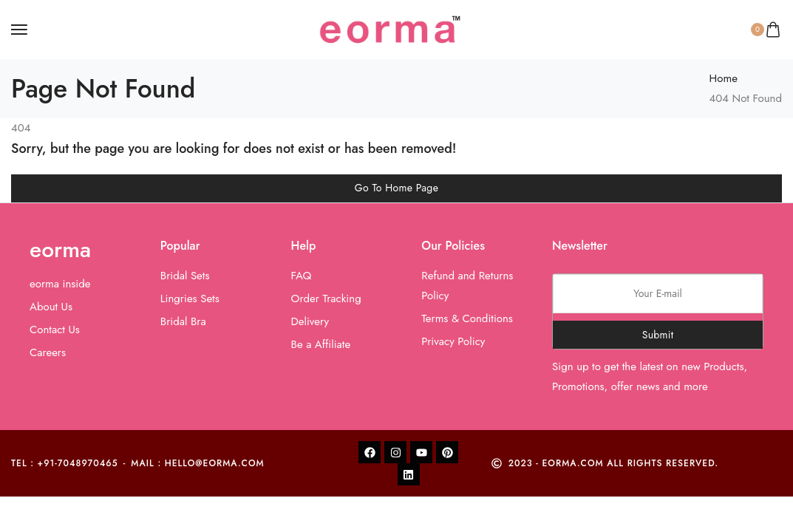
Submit (658, 335)
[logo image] (390, 28)
